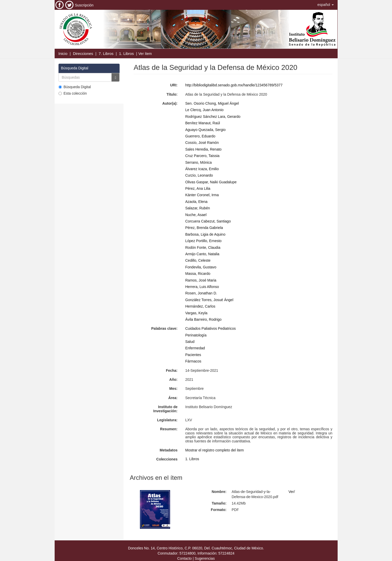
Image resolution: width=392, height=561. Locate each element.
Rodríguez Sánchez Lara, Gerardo (213, 117)
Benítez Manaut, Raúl (203, 123)
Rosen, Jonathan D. (201, 293)
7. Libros (106, 53)
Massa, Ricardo (198, 274)
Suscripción (84, 5)
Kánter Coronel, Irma (202, 195)
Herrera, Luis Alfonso (202, 287)
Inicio (63, 53)
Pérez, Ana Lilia (198, 188)
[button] (326, 5)
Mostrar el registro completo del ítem (215, 450)
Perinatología (196, 335)
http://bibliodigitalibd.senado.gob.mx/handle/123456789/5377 (234, 85)
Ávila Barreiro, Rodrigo (203, 319)
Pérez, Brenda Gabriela (204, 228)
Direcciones (83, 53)
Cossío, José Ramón (202, 143)
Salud (190, 342)
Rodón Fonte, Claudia (203, 247)
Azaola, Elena (196, 202)
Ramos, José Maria (201, 280)
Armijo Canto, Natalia (202, 254)
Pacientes (193, 355)
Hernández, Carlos (200, 306)
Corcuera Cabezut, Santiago (208, 221)
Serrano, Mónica (199, 162)
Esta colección (73, 93)
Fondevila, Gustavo (201, 267)
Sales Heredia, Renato (203, 149)
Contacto (185, 558)
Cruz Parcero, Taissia (202, 156)
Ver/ (292, 492)
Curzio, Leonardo (199, 175)
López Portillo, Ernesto (203, 241)
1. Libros (127, 53)
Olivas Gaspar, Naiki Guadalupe (211, 182)
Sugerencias (205, 558)
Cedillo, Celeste (198, 260)
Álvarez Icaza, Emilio (202, 169)
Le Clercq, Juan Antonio (205, 110)
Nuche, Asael (196, 215)
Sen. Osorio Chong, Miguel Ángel (212, 103)
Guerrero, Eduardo (200, 136)
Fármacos (193, 361)
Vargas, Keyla (196, 313)
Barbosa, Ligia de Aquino (205, 234)
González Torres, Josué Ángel (209, 300)
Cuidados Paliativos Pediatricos (211, 328)
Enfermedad (195, 348)
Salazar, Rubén (198, 208)
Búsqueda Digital (75, 87)
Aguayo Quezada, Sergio (205, 130)
